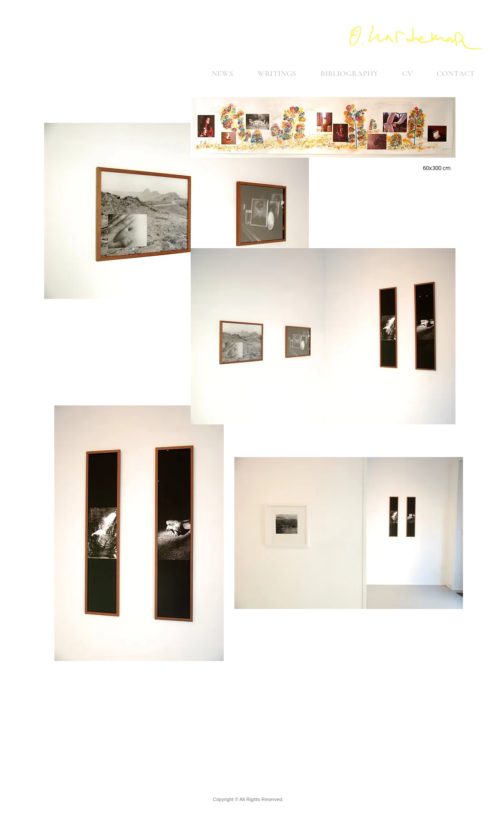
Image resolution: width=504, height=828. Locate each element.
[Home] (416, 38)
